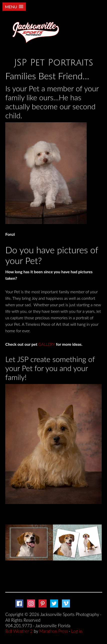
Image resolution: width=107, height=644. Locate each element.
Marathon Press (54, 631)
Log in (77, 631)
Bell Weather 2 (19, 631)
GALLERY (47, 344)
